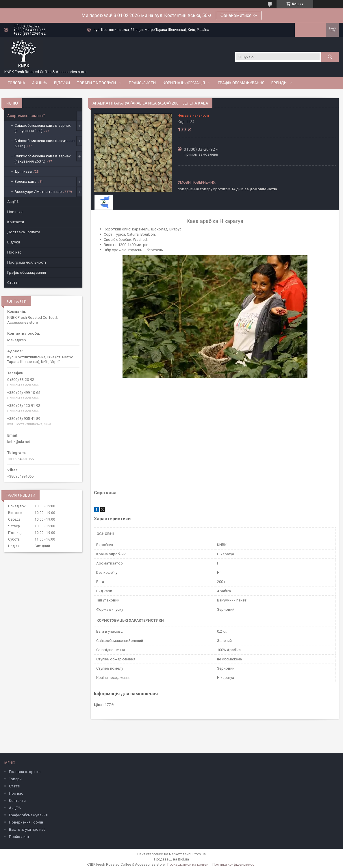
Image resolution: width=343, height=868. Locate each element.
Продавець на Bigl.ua (171, 859)
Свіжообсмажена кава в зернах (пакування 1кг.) (42, 128)
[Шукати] (330, 57)
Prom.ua (199, 854)
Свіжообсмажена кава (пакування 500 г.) (45, 143)
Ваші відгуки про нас (27, 829)
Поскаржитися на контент (189, 865)
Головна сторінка (25, 772)
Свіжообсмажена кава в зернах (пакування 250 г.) (42, 159)
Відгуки (62, 83)
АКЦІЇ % (40, 83)
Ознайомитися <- (239, 15)
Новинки (15, 212)
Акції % (13, 202)
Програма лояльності (27, 262)
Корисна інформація (184, 83)
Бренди (279, 83)
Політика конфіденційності (234, 865)
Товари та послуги (96, 83)
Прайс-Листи (142, 83)
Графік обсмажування (241, 83)
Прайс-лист (19, 837)
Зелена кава (25, 181)
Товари (15, 779)
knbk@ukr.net (19, 442)
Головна (16, 83)
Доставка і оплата (24, 232)
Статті (13, 283)
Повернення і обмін (26, 822)
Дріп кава (23, 171)
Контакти (16, 222)
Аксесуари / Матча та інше (38, 192)
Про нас (14, 252)
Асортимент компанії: (26, 116)
